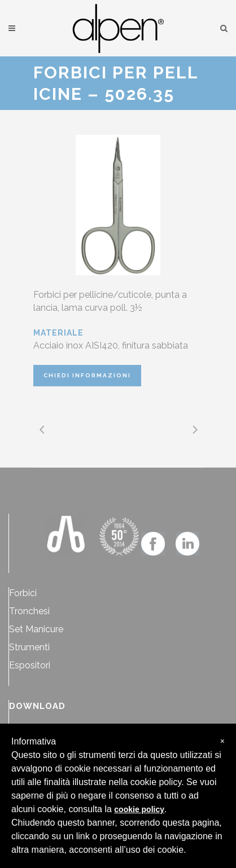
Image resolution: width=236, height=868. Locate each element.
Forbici (23, 593)
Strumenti (29, 647)
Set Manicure (36, 629)
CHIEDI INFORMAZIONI (87, 375)
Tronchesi (29, 611)
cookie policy (139, 809)
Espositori (30, 665)
